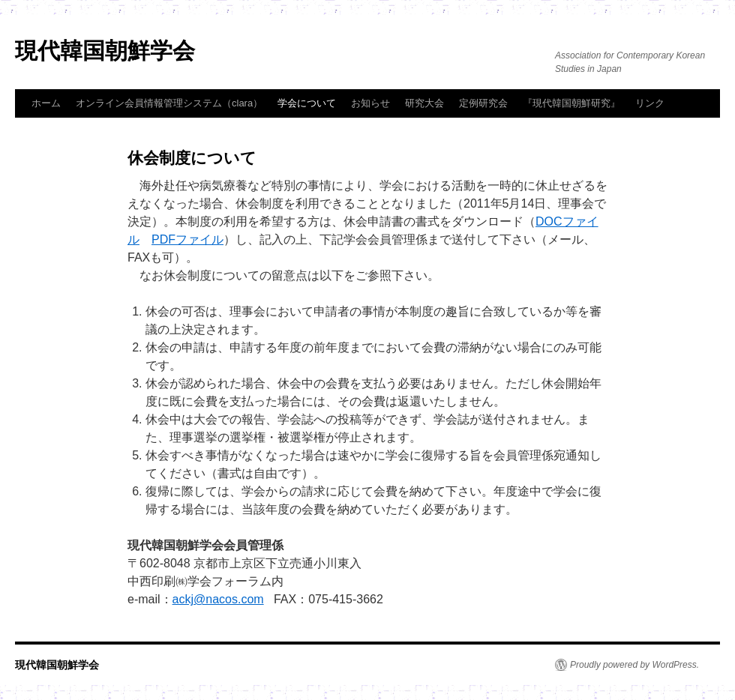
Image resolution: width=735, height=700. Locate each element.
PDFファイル (187, 239)
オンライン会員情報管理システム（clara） (169, 103)
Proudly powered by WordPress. (634, 665)
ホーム (46, 103)
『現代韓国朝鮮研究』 (571, 103)
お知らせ (370, 103)
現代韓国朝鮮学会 (105, 51)
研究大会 (424, 103)
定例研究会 (483, 103)
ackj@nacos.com (218, 599)
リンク (650, 103)
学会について (307, 103)
